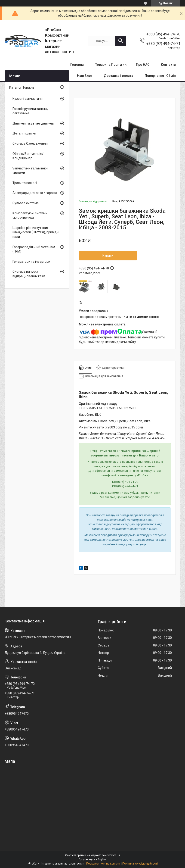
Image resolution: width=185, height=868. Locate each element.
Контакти (168, 65)
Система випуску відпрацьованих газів (29, 274)
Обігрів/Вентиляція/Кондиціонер (28, 156)
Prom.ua (115, 855)
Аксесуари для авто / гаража (35, 193)
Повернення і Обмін (160, 76)
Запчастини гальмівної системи (30, 171)
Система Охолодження (30, 144)
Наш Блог (85, 76)
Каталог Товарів (22, 87)
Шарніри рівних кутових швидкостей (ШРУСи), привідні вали (36, 232)
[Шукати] (120, 41)
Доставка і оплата (119, 76)
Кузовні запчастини (28, 99)
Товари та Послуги (110, 65)
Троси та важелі (25, 183)
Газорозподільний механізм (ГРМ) (34, 249)
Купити (108, 256)
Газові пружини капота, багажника (30, 111)
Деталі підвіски (24, 133)
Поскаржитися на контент (103, 864)
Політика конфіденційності (140, 864)
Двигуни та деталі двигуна (33, 123)
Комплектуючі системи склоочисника (30, 215)
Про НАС (143, 65)
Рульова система (26, 203)
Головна (77, 65)
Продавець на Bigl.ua (93, 859)
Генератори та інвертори (31, 262)
